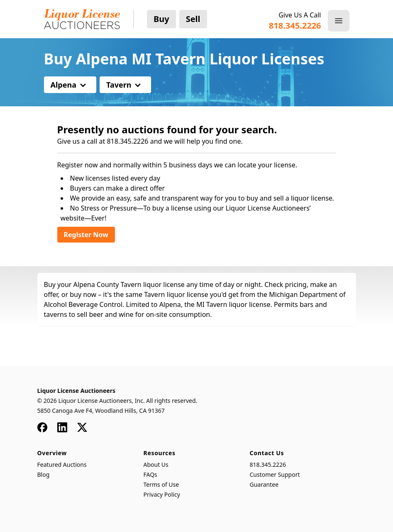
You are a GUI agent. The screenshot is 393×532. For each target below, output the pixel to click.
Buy (161, 19)
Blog (44, 474)
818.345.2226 (268, 465)
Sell (193, 19)
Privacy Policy (162, 494)
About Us (156, 465)
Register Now (86, 235)
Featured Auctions (62, 465)
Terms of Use (161, 484)
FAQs (150, 474)
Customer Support (275, 474)
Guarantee (264, 484)
